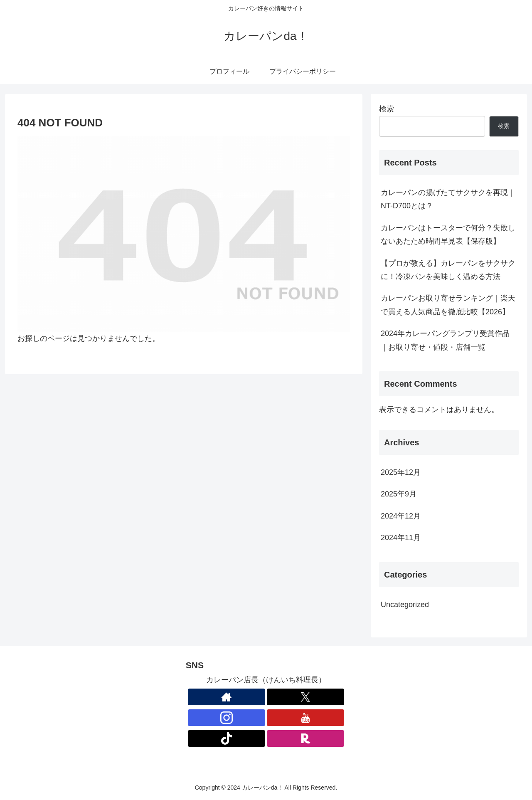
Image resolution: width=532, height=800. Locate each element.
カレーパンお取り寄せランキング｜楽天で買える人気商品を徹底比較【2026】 (448, 305)
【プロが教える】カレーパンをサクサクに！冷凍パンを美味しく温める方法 (448, 270)
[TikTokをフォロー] (227, 738)
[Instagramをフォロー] (227, 718)
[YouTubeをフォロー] (305, 718)
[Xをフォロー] (305, 697)
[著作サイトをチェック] (227, 697)
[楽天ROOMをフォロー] (305, 738)
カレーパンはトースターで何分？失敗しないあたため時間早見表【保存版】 (448, 235)
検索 (387, 109)
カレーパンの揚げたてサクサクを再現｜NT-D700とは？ (448, 199)
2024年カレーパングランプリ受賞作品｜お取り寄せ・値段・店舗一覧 (445, 340)
